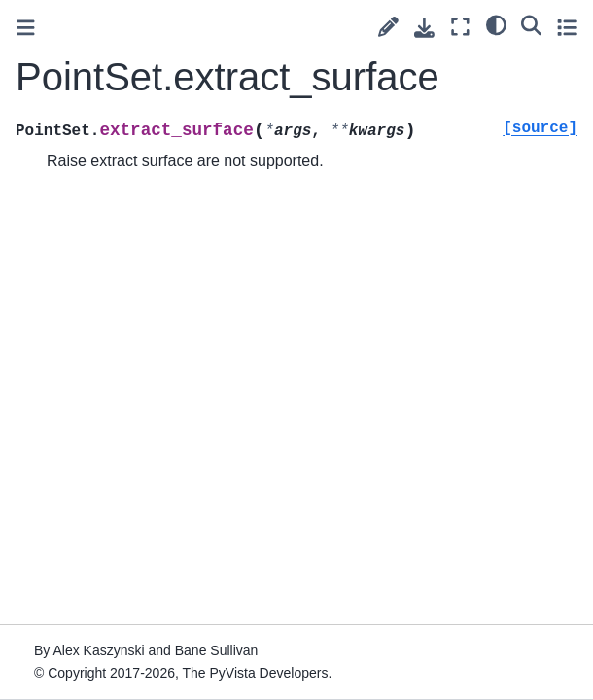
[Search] (531, 24)
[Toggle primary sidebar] (26, 28)
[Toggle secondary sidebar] (567, 27)
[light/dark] (496, 24)
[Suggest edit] (388, 27)
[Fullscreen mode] (460, 27)
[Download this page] (424, 28)
